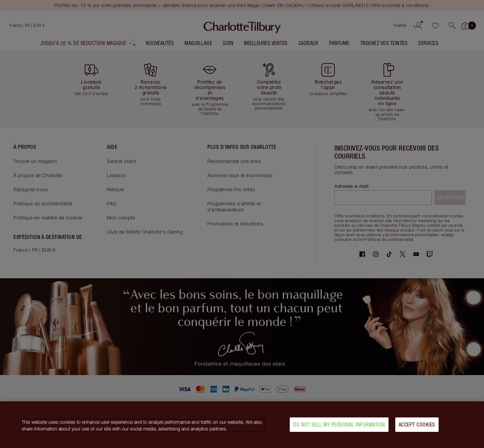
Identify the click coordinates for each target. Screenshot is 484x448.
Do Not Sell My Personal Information (339, 427)
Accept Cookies (417, 427)
